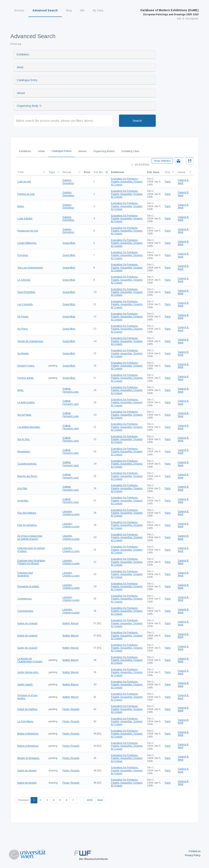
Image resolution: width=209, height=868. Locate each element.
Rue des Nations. (27, 513)
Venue (21, 93)
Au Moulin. (23, 353)
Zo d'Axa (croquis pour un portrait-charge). (30, 537)
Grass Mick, (69, 243)
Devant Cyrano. (26, 366)
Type (52, 172)
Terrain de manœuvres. (30, 341)
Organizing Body (28, 106)
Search (137, 121)
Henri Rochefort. (26, 292)
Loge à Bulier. (25, 219)
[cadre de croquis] (27, 623)
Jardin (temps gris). (28, 672)
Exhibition (23, 54)
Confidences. (25, 599)
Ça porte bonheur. (27, 464)
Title (20, 172)
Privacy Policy (193, 855)
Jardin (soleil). (25, 685)
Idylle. (21, 390)
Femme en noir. (26, 194)
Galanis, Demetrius (68, 182)
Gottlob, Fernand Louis (71, 390)
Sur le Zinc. (24, 439)
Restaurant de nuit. (28, 231)
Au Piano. (23, 329)
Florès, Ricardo (71, 709)
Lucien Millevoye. (27, 243)
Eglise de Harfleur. (28, 709)
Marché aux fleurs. (28, 476)
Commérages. (25, 611)
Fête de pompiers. (27, 525)
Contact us (195, 851)
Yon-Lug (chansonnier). (30, 268)
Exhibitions (25, 151)
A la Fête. (22, 488)
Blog (69, 10)
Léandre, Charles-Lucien (71, 513)
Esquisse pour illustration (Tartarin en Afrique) (31, 562)
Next (100, 800)
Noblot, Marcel (70, 623)
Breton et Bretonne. (28, 734)
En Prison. (23, 317)
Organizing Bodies (104, 151)
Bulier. (21, 206)
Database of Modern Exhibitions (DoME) (170, 12)
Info (82, 10)
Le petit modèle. (26, 402)
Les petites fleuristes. (29, 427)
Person (67, 172)
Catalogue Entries (61, 151)
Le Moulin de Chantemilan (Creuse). (30, 660)
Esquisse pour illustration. (25, 574)
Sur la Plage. (24, 415)
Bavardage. (24, 452)
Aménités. (23, 501)
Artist (20, 67)
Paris (168, 182)
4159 (90, 800)
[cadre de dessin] (27, 771)
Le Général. (24, 280)
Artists (41, 151)
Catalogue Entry (27, 80)
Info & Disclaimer (188, 19)
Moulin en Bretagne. (29, 758)
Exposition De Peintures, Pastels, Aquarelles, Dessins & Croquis (127, 182)
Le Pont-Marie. (26, 721)
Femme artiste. (26, 378)
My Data (98, 10)
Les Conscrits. (25, 304)
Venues (82, 151)
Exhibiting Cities (130, 151)
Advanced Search (45, 10)
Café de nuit (24, 182)
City (167, 172)
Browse (19, 10)
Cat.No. (98, 172)
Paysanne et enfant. (28, 586)
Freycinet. (23, 255)
